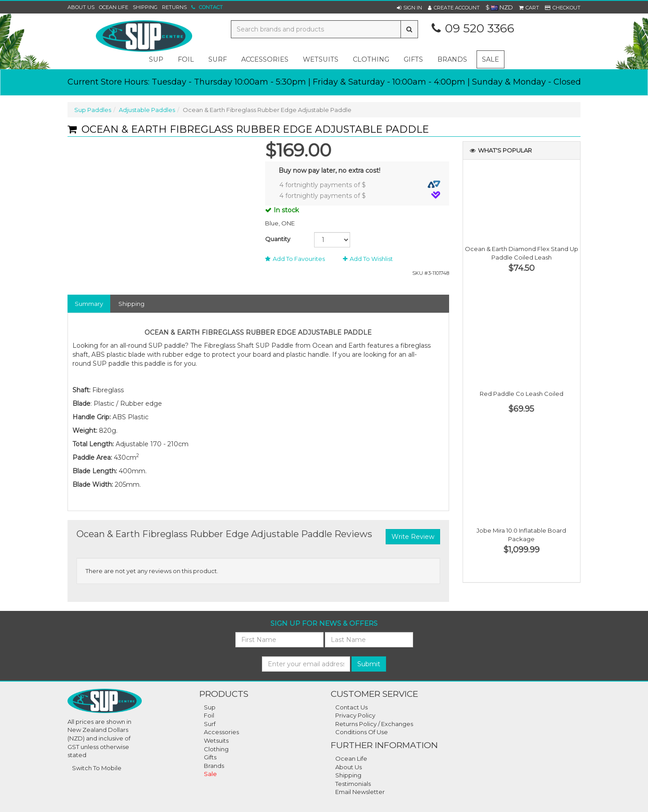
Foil (209, 715)
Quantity (278, 239)
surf (218, 59)
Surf (210, 724)
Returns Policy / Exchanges (374, 724)
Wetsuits (216, 740)
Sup (210, 707)
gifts (413, 59)
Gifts (210, 757)
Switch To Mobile (97, 768)
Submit (369, 664)
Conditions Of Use (362, 732)
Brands (452, 59)
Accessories (221, 732)
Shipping (145, 7)
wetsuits (321, 59)
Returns (174, 7)
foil (186, 59)
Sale (490, 59)
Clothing (216, 749)
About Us (81, 7)
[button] (409, 8)
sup (156, 59)
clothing (371, 59)
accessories (265, 59)
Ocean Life (114, 7)
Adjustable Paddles (147, 110)
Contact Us (351, 707)
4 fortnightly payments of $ (360, 185)
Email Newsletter (360, 792)
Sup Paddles (93, 110)
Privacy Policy (355, 715)
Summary (89, 304)
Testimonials (353, 784)
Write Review (413, 537)
